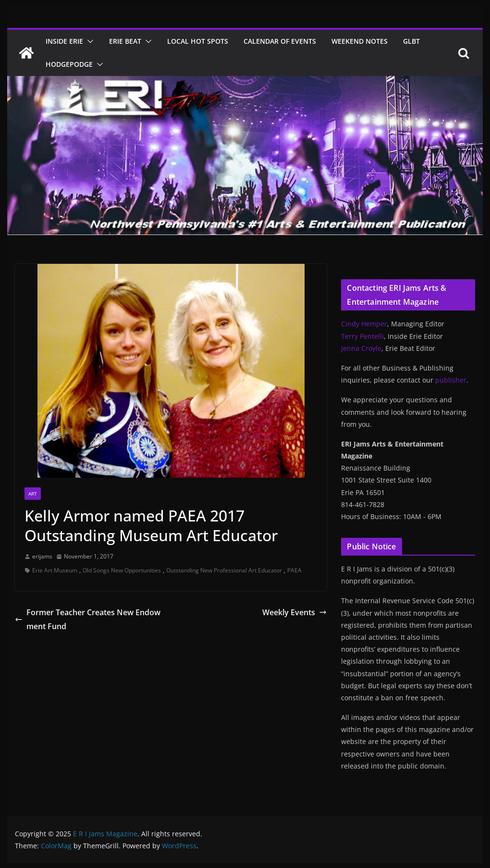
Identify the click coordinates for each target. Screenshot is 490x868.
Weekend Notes (360, 41)
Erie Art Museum (55, 570)
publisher (451, 380)
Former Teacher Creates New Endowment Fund (88, 619)
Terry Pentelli (362, 336)
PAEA (294, 570)
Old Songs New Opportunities (122, 570)
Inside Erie (64, 41)
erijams (42, 556)
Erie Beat (125, 41)
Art (33, 494)
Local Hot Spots (198, 41)
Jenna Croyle (361, 348)
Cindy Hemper (364, 324)
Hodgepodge (69, 64)
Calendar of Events (280, 41)
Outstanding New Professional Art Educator (224, 570)
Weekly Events (294, 612)
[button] (88, 41)
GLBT (411, 41)
